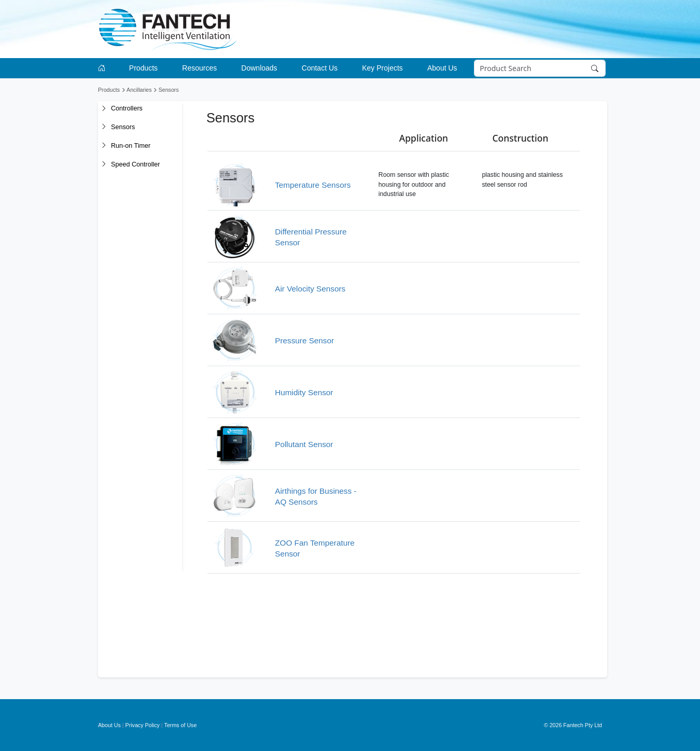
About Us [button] (442, 68)
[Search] (540, 68)
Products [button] (143, 68)
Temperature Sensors (313, 185)
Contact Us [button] (320, 68)
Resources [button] (199, 68)
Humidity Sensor (304, 392)
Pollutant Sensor (304, 444)
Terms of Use (181, 725)
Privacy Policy (143, 725)
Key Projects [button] (382, 68)
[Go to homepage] (103, 68)
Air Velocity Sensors (310, 289)
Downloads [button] (259, 68)
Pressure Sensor (304, 340)
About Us (109, 725)
